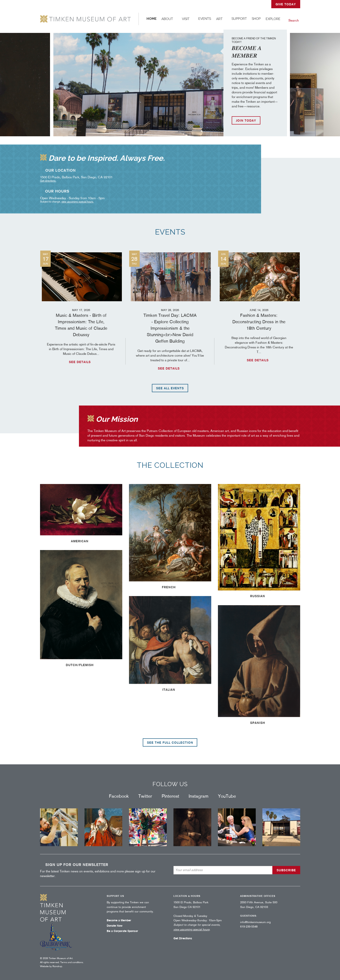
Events (205, 19)
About (167, 19)
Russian (258, 596)
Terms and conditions (72, 962)
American (80, 541)
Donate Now (115, 926)
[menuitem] (151, 19)
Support (239, 19)
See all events (170, 388)
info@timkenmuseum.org (255, 922)
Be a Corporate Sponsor (122, 931)
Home (152, 19)
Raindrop (57, 966)
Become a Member (119, 920)
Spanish (258, 723)
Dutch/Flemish (80, 665)
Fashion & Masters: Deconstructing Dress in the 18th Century (259, 319)
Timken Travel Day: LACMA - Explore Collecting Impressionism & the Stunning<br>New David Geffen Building (170, 326)
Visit (186, 19)
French (169, 587)
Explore (273, 19)
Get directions (48, 181)
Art (219, 19)
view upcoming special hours (77, 202)
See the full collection (170, 743)
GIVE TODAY (286, 4)
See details (80, 362)
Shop (256, 19)
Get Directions (183, 938)
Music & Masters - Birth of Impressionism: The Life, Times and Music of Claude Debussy (81, 323)
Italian (169, 690)
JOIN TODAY (246, 121)
